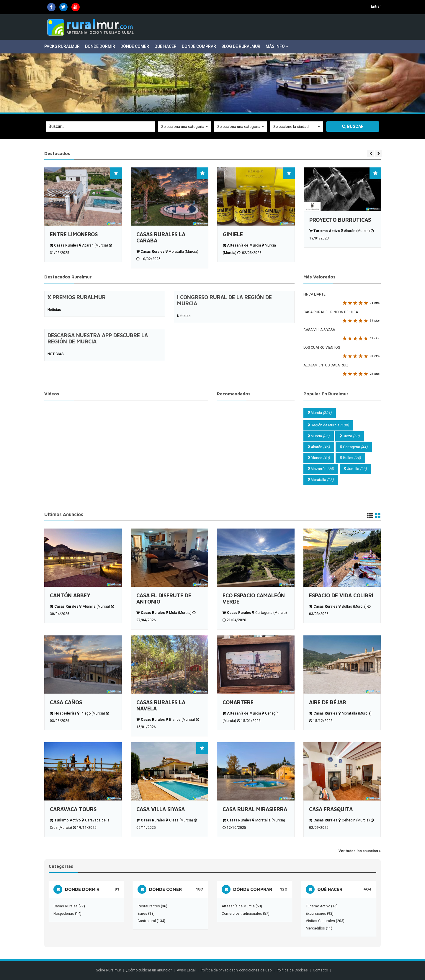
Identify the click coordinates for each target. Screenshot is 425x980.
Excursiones (316, 914)
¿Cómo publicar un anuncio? (149, 970)
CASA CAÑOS (66, 702)
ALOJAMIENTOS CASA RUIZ (326, 365)
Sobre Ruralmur (108, 970)
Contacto (321, 970)
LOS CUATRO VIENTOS (322, 348)
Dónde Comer (135, 46)
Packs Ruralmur (62, 46)
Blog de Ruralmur (241, 46)
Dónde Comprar (199, 46)
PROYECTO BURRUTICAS (340, 220)
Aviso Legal (186, 970)
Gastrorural (147, 921)
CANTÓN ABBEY (70, 595)
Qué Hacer (165, 46)
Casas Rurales (66, 906)
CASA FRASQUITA (331, 809)
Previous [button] (371, 153)
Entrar (376, 6)
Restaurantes (149, 906)
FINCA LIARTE (314, 294)
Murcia (320, 413)
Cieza (350, 436)
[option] (83, 215)
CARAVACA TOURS (73, 809)
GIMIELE (233, 234)
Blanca (319, 458)
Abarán (319, 447)
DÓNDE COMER (165, 889)
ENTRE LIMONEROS (74, 234)
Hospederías (64, 914)
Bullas (350, 458)
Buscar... (56, 126)
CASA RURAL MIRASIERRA (255, 809)
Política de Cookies (292, 970)
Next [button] (379, 153)
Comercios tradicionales (242, 914)
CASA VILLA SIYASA (319, 330)
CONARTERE (238, 702)
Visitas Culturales (320, 921)
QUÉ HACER (330, 889)
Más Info (277, 46)
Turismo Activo (318, 906)
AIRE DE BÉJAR (328, 702)
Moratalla (321, 480)
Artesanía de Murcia (238, 906)
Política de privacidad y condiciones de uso (236, 970)
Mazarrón (321, 469)
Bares (142, 914)
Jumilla (355, 469)
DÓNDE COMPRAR (253, 889)
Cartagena (354, 447)
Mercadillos (315, 928)
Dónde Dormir (100, 46)
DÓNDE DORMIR (82, 889)
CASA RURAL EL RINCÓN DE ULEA (331, 312)
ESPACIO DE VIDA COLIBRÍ (341, 595)
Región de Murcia (328, 425)
